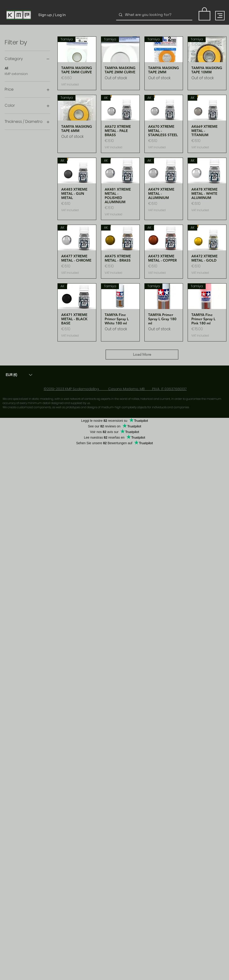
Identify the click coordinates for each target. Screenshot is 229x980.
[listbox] (19, 375)
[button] (19, 375)
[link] (204, 14)
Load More (142, 354)
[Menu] (220, 16)
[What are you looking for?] (154, 15)
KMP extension (16, 74)
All (6, 68)
